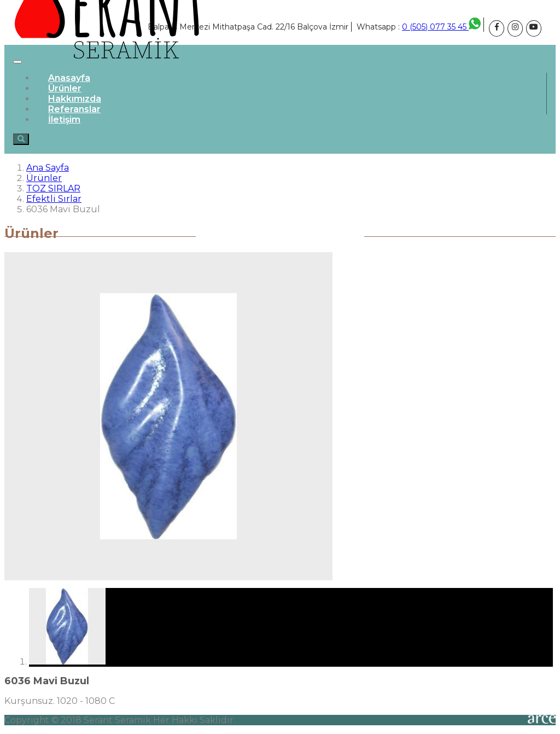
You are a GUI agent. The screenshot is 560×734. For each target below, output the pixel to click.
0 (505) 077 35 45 (441, 27)
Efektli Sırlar (54, 199)
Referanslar (74, 109)
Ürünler (65, 88)
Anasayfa (69, 78)
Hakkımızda (75, 99)
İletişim (64, 120)
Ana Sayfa (48, 168)
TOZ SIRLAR (53, 188)
